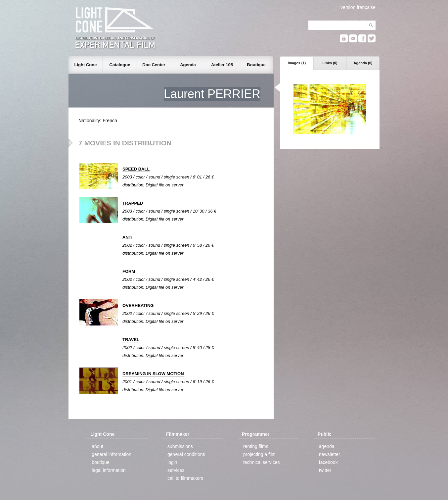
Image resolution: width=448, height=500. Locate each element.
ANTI (127, 237)
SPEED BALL (136, 169)
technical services (262, 462)
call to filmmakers (185, 478)
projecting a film (259, 454)
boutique (101, 462)
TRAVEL (131, 340)
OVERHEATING (138, 305)
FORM (129, 271)
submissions (180, 446)
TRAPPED (133, 203)
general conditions (186, 454)
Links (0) (330, 63)
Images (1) (297, 63)
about (97, 446)
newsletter (330, 454)
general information (112, 454)
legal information (109, 470)
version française (358, 7)
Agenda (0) (363, 63)
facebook (328, 462)
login (172, 462)
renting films (256, 446)
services (176, 470)
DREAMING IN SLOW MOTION (153, 374)
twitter (325, 470)
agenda (327, 446)
